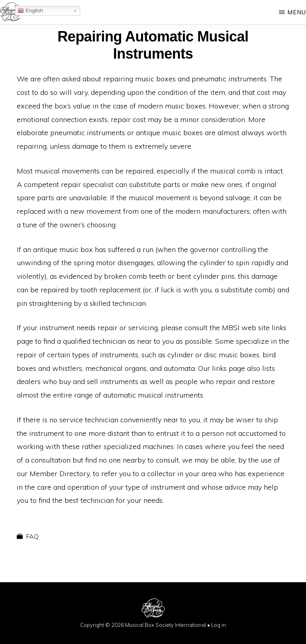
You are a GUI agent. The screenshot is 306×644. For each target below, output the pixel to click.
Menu (297, 12)
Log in (219, 625)
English (30, 11)
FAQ (32, 536)
